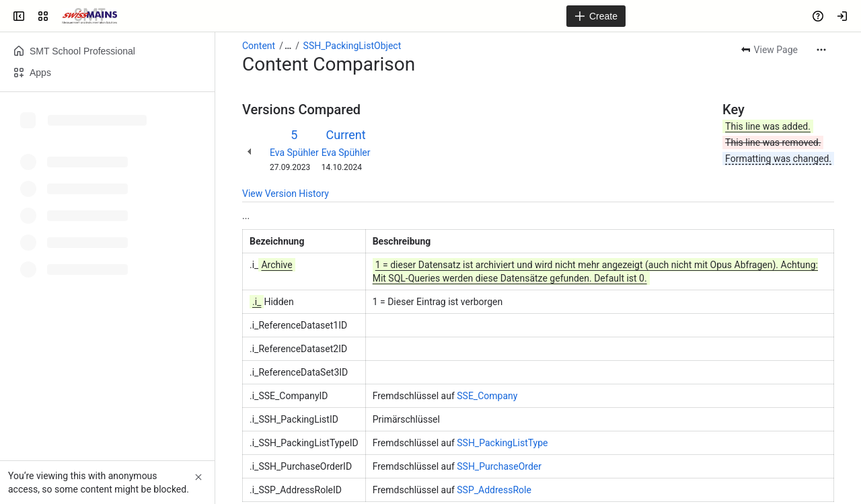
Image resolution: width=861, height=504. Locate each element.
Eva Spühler (294, 153)
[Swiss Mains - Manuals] (89, 16)
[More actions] (821, 50)
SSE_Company (487, 396)
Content (259, 46)
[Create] (596, 16)
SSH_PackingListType (502, 443)
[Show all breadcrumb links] (288, 46)
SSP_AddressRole (494, 490)
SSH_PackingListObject (352, 46)
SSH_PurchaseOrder (499, 466)
